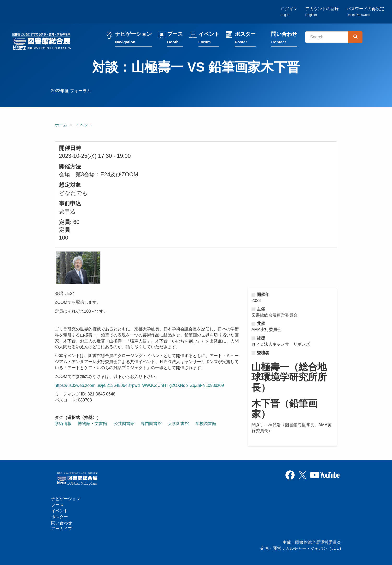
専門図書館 (151, 424)
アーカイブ (62, 529)
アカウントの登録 (322, 12)
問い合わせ (285, 40)
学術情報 (63, 424)
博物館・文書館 (92, 424)
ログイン (289, 12)
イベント (210, 40)
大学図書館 (178, 424)
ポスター (247, 40)
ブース (176, 40)
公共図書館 (124, 424)
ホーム (61, 126)
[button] (78, 268)
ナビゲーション (135, 40)
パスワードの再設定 (365, 12)
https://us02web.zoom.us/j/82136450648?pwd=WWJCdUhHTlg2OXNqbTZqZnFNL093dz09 (139, 386)
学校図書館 (206, 424)
